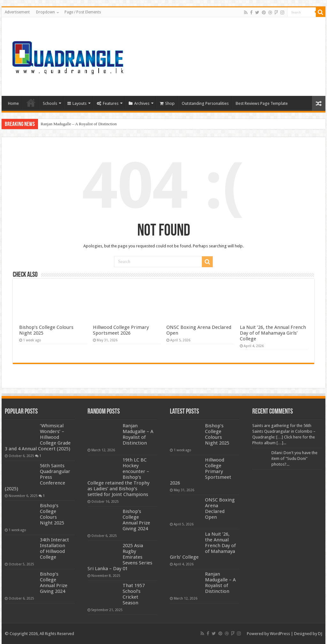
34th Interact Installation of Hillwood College (54, 548)
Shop (167, 103)
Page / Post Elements (83, 12)
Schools (50, 103)
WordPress (280, 634)
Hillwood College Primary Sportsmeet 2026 (121, 330)
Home (13, 103)
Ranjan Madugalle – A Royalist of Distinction (79, 124)
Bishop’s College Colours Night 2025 (52, 514)
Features (108, 103)
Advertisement (17, 12)
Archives (139, 103)
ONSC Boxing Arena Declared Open (220, 508)
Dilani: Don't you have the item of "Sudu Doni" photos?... (294, 458)
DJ (320, 634)
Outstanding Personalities (205, 103)
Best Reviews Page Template (262, 103)
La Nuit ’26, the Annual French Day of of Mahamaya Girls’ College (273, 333)
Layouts (77, 103)
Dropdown (46, 12)
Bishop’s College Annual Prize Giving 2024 (54, 583)
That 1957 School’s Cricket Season (134, 594)
